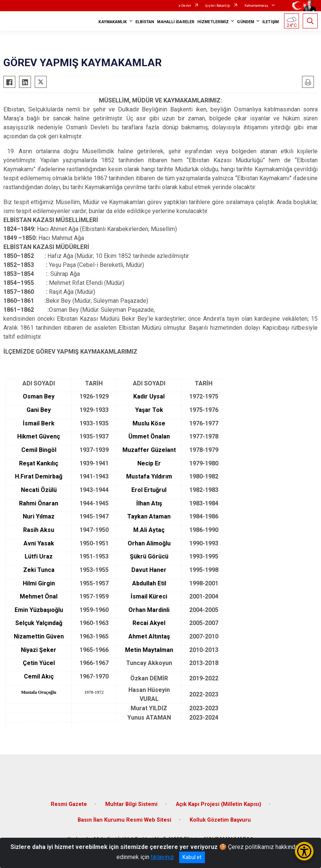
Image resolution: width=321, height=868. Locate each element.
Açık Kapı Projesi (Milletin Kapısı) (219, 804)
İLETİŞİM (271, 22)
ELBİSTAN (145, 22)
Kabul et (192, 857)
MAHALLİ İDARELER (176, 22)
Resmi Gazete (69, 804)
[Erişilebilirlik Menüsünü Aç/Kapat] (304, 851)
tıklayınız (162, 857)
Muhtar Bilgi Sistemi (131, 804)
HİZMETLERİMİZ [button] (213, 22)
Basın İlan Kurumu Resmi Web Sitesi (124, 820)
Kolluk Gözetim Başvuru (220, 820)
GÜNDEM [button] (246, 22)
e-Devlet (185, 6)
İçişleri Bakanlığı (218, 6)
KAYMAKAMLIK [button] (113, 22)
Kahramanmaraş (256, 6)
